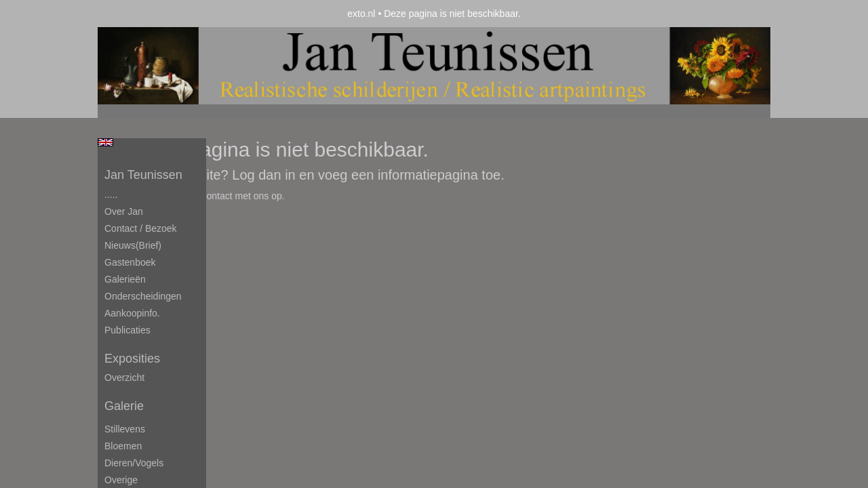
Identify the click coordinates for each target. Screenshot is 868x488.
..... (111, 195)
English (105, 142)
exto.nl (361, 14)
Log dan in (263, 175)
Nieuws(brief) (133, 245)
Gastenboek (130, 262)
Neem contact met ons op (228, 196)
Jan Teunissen (143, 175)
